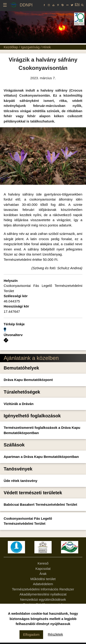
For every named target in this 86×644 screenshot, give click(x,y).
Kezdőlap (11, 47)
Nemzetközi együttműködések (43, 599)
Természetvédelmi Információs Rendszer (43, 589)
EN (77, 4)
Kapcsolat (43, 569)
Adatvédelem (43, 584)
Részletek (55, 634)
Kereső (43, 563)
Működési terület (43, 579)
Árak (43, 574)
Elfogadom (31, 634)
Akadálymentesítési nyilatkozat (43, 594)
